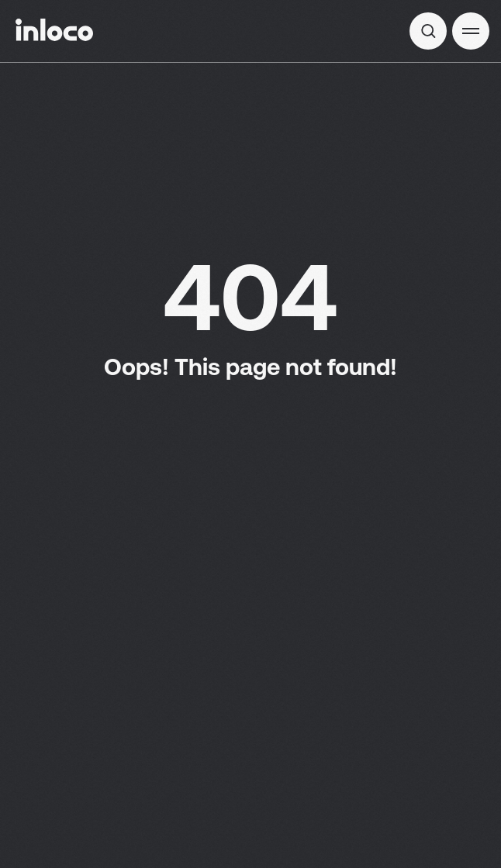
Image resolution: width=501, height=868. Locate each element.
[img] (428, 31)
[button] (471, 31)
